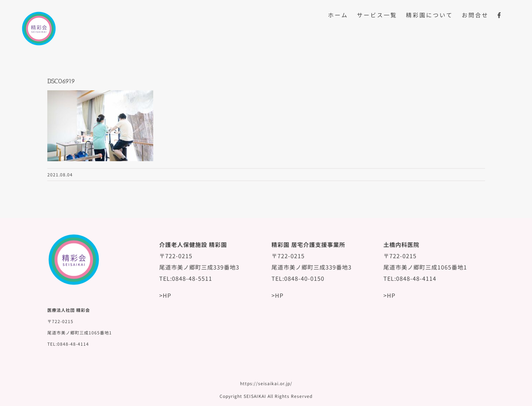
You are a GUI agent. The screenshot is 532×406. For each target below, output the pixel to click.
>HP (165, 295)
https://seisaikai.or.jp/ (266, 383)
